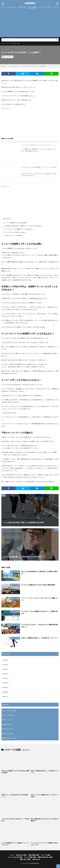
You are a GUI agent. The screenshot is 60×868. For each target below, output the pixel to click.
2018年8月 (5, 692)
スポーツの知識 (32, 7)
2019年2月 (5, 674)
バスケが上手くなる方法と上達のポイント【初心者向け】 (15, 820)
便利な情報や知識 (22, 7)
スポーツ (8, 43)
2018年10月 (5, 683)
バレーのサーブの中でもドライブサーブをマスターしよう (38, 145)
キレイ (3, 43)
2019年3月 (5, 669)
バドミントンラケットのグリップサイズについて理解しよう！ (39, 599)
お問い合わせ (36, 859)
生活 (12, 43)
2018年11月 (5, 678)
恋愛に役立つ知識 (8, 729)
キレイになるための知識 (44, 7)
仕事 (18, 43)
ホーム (3, 7)
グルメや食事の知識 (9, 715)
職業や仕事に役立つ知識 (10, 738)
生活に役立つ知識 (11, 7)
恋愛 (15, 43)
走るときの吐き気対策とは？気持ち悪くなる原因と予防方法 (39, 573)
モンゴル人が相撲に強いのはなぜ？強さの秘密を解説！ (39, 585)
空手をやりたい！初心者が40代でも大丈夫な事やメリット (15, 796)
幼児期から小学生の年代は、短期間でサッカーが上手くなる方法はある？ (23, 226)
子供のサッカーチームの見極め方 (13, 235)
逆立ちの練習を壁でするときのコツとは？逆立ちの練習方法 (45, 820)
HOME (5, 66)
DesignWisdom (30, 3)
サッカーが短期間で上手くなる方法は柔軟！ (15, 223)
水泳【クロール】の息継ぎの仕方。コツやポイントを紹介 (45, 796)
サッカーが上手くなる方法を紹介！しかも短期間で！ (33, 66)
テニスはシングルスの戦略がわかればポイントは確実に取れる (39, 612)
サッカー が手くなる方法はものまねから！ (15, 232)
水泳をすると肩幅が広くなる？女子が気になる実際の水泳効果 (15, 772)
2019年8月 (5, 660)
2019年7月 (5, 665)
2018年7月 (5, 697)
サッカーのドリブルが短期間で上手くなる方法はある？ (18, 229)
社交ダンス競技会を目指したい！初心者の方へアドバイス (39, 638)
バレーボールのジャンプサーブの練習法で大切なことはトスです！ (45, 844)
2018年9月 (5, 687)
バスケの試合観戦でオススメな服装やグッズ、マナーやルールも (15, 844)
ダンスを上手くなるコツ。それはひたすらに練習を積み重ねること (39, 626)
